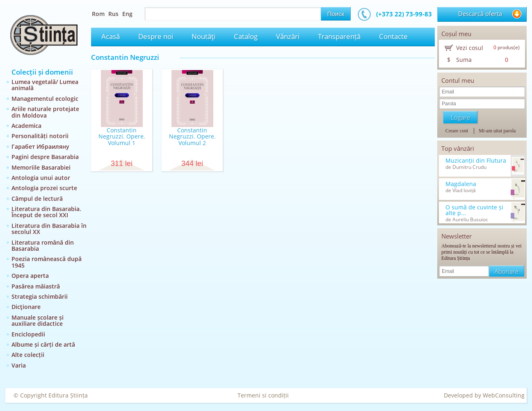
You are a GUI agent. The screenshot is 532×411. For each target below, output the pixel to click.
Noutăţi (203, 36)
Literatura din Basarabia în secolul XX (49, 229)
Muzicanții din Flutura (476, 161)
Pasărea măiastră (36, 286)
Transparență (339, 36)
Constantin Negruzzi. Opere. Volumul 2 (192, 136)
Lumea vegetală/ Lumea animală (45, 85)
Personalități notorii (40, 136)
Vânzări (288, 36)
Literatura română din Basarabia (43, 245)
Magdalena (461, 184)
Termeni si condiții (263, 395)
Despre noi (156, 36)
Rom (98, 14)
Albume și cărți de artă (43, 344)
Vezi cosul (470, 48)
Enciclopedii (28, 334)
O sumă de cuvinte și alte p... (474, 210)
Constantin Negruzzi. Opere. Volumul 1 (122, 136)
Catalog (246, 36)
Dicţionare (26, 307)
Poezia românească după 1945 (47, 262)
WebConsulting (504, 395)
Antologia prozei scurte (44, 188)
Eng (127, 14)
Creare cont (457, 131)
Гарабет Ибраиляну (40, 146)
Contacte (393, 36)
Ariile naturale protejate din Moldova (45, 112)
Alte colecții (28, 355)
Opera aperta (30, 276)
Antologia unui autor (41, 178)
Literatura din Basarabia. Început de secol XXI (46, 212)
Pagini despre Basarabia (45, 157)
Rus (113, 14)
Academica (26, 126)
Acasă (111, 36)
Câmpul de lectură (37, 199)
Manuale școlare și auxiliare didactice (38, 320)
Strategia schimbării (40, 296)
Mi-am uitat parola (497, 131)
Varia (19, 365)
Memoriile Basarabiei (41, 167)
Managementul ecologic (45, 99)
